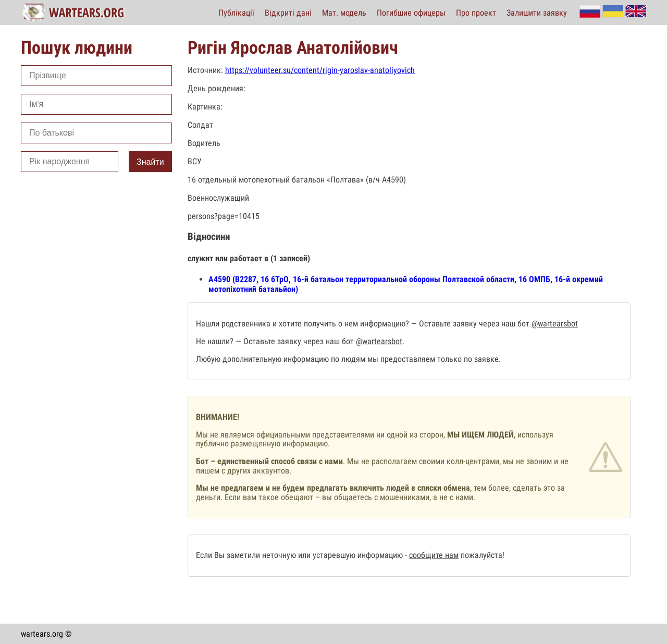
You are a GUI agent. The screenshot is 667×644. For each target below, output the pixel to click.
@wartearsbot (555, 324)
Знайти (150, 162)
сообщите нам (434, 555)
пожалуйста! (481, 555)
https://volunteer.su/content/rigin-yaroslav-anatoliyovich (320, 70)
